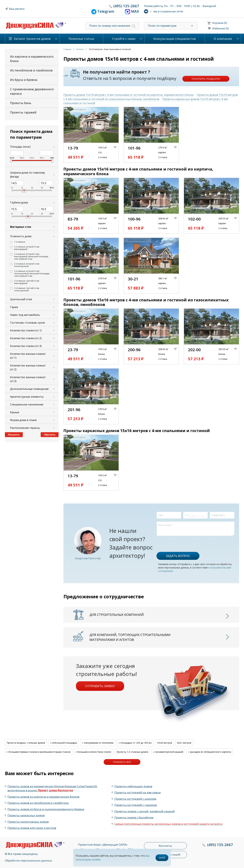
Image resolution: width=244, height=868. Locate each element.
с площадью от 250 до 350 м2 (135, 743)
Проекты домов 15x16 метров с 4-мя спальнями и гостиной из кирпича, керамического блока (129, 95)
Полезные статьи (81, 39)
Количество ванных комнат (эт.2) (28, 367)
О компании (223, 39)
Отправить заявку (100, 686)
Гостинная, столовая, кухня (27, 323)
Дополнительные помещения (29, 389)
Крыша (15, 412)
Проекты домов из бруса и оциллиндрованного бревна (46, 809)
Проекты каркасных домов (26, 815)
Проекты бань (21, 103)
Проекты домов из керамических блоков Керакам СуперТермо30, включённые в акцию (53, 788)
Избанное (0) (220, 28)
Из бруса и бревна (24, 80)
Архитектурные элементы (27, 397)
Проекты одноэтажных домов (28, 822)
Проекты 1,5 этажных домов (132, 752)
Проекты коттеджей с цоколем (135, 799)
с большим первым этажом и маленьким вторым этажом (39, 752)
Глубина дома (19, 202)
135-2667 (126, 6)
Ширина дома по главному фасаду (27, 175)
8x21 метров (184, 743)
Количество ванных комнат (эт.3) (28, 379)
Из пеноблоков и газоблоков (31, 70)
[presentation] (181, 542)
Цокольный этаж (21, 299)
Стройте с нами (124, 39)
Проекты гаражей (23, 112)
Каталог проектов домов (32, 39)
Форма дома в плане (23, 420)
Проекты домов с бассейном (134, 817)
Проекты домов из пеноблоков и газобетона (38, 803)
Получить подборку (206, 79)
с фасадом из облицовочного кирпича (210, 752)
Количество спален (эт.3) (26, 346)
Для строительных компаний (117, 615)
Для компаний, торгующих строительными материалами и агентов (130, 637)
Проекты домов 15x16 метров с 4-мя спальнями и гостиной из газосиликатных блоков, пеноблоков (151, 97)
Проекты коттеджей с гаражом (136, 805)
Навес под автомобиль (25, 315)
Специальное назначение (27, 404)
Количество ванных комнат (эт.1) (28, 356)
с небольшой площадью (64, 743)
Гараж (14, 307)
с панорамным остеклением (98, 743)
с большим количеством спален (93, 752)
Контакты (165, 846)
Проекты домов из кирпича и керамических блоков (43, 797)
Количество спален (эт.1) (26, 330)
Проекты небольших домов (133, 786)
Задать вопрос (178, 556)
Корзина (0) (220, 23)
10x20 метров (164, 743)
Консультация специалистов (175, 39)
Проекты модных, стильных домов (26, 743)
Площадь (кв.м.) (20, 147)
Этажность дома (21, 236)
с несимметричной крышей (168, 752)
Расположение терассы (25, 428)
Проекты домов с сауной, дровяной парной (145, 811)
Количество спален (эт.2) (26, 338)
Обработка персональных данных (28, 860)
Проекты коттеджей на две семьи (138, 792)
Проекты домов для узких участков (32, 828)
